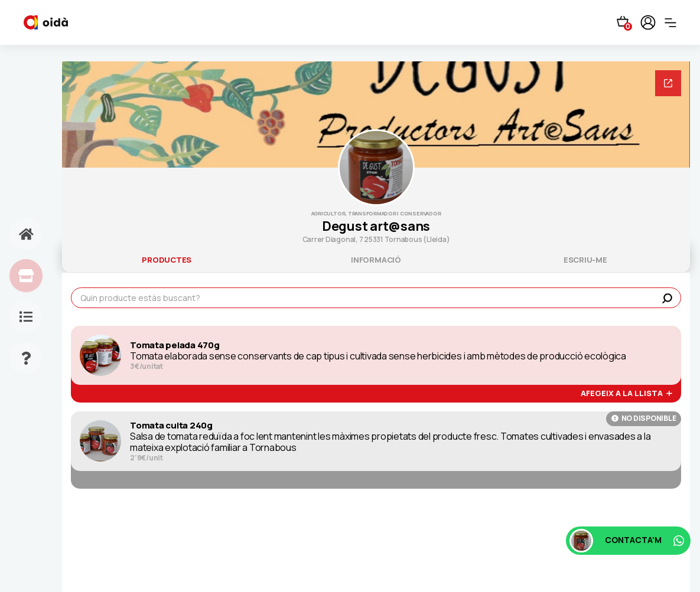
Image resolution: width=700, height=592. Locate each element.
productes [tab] (167, 260)
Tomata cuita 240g (171, 426)
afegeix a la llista (626, 394)
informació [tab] (376, 260)
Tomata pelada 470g (175, 345)
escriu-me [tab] (585, 260)
